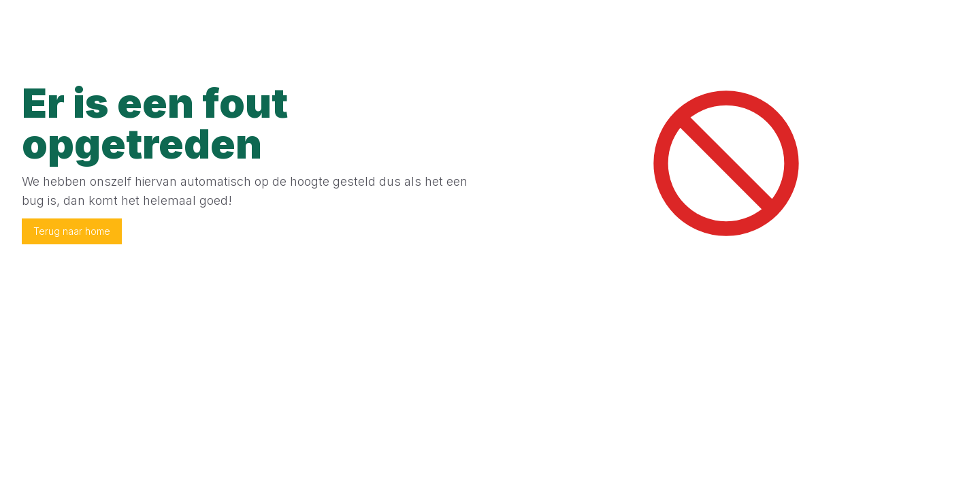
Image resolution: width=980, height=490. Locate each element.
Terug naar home (72, 231)
